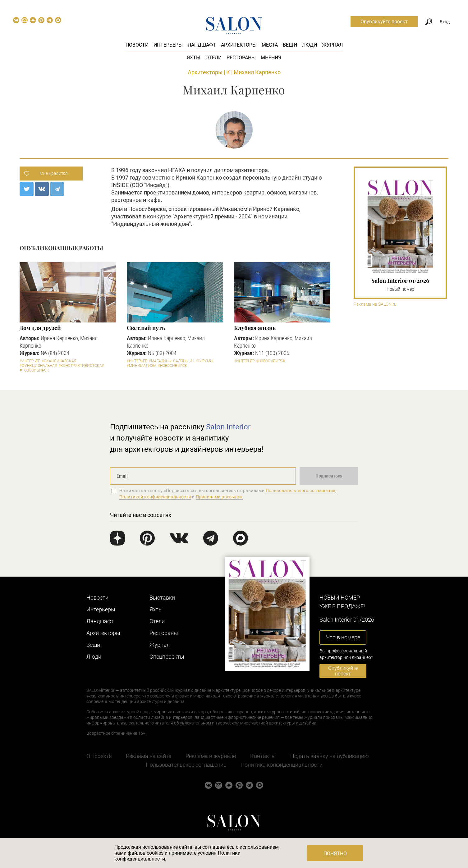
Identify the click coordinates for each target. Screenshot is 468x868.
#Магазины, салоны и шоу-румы (181, 361)
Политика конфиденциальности (282, 765)
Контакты (263, 756)
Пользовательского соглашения (301, 491)
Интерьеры (168, 45)
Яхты (194, 58)
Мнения (271, 58)
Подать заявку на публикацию (330, 756)
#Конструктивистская (81, 366)
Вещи (290, 45)
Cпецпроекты (167, 657)
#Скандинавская (59, 361)
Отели (213, 58)
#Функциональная (38, 366)
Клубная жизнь (255, 328)
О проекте (99, 756)
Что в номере (343, 637)
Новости (137, 45)
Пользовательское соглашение (186, 765)
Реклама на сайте (149, 756)
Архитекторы (239, 45)
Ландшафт (202, 45)
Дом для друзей (40, 328)
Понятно (335, 854)
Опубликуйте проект (384, 22)
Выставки (162, 598)
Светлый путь (146, 328)
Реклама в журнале (211, 756)
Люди (310, 45)
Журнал (332, 45)
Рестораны (241, 58)
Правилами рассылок (219, 497)
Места (270, 45)
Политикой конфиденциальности (155, 497)
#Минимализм (142, 366)
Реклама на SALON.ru (375, 304)
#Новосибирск (34, 370)
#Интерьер (30, 361)
